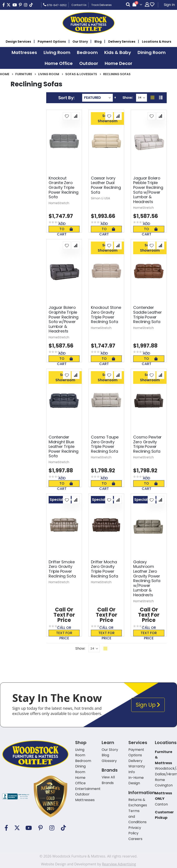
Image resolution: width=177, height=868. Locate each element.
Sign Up (148, 705)
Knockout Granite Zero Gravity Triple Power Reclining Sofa (64, 188)
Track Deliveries (102, 5)
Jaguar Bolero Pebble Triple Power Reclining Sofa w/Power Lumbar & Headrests (148, 190)
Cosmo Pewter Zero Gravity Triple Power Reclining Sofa (147, 444)
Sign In (169, 5)
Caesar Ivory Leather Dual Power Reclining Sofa (106, 185)
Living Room (49, 74)
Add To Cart (65, 229)
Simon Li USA (100, 198)
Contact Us (79, 5)
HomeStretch (59, 203)
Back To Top (132, 648)
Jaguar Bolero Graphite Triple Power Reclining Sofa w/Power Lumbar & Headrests (64, 319)
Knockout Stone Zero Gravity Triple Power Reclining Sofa (106, 315)
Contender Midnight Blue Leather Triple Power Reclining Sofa (64, 447)
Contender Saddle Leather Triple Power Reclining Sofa (147, 315)
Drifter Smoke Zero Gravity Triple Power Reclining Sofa (62, 569)
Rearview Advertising (119, 864)
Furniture (24, 74)
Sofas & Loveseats (81, 74)
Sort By (66, 98)
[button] (67, 116)
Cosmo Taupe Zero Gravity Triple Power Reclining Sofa (105, 444)
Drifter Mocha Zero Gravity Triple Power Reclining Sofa (104, 569)
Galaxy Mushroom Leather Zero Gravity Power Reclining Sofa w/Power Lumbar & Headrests (147, 578)
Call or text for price (64, 633)
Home (5, 74)
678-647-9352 (55, 5)
